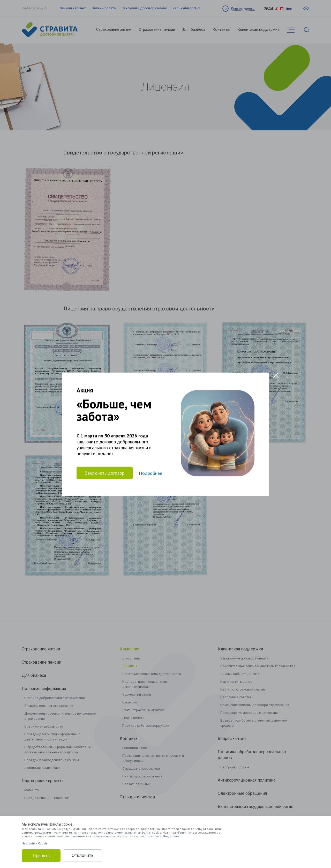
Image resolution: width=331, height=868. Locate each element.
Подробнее (171, 836)
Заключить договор (105, 473)
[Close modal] (276, 375)
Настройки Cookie (35, 843)
